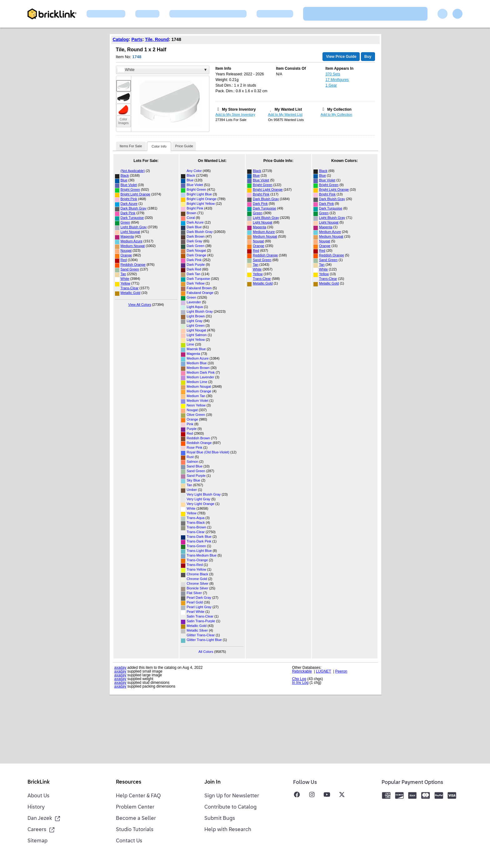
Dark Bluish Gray (134, 208)
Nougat (126, 250)
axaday (120, 668)
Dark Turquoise (132, 218)
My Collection (339, 109)
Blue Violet (129, 185)
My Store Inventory (239, 109)
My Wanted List (288, 109)
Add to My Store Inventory (235, 114)
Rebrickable (302, 671)
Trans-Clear (130, 288)
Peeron (341, 671)
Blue (124, 180)
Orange (126, 255)
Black (125, 175)
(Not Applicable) (133, 171)
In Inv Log (300, 683)
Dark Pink (128, 213)
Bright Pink (129, 199)
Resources (129, 782)
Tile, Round (157, 39)
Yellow (125, 283)
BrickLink (39, 782)
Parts (137, 39)
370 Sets (333, 74)
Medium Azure (132, 241)
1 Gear (331, 85)
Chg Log (299, 679)
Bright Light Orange (135, 194)
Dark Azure (129, 204)
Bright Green (130, 189)
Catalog (121, 39)
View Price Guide (341, 57)
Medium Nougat (133, 246)
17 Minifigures (337, 80)
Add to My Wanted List (285, 114)
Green (125, 222)
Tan (123, 274)
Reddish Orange (133, 265)
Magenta (127, 236)
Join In (212, 782)
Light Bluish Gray (134, 227)
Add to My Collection (336, 114)
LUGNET (323, 671)
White (125, 279)
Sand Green (130, 269)
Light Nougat (130, 232)
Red (124, 260)
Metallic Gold (131, 293)
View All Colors (140, 305)
